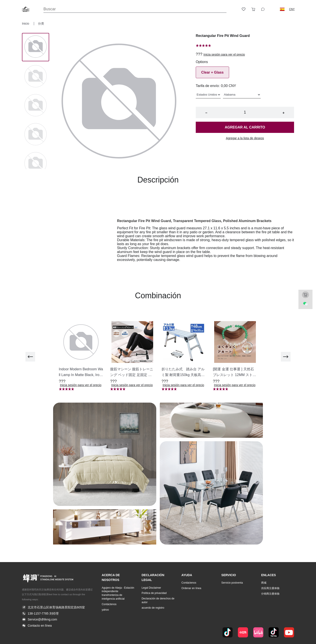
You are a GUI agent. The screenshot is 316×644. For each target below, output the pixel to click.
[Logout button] (273, 9)
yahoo (105, 610)
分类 (41, 24)
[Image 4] (36, 164)
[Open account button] (234, 9)
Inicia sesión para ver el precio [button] (224, 54)
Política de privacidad (154, 593)
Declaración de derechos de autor (158, 600)
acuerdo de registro (153, 608)
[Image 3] (36, 135)
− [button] (206, 113)
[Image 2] (36, 106)
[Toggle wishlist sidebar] (244, 9)
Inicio (26, 24)
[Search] (135, 9)
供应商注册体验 (270, 588)
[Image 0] (36, 47)
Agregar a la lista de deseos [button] (245, 138)
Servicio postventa (232, 583)
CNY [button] (292, 9)
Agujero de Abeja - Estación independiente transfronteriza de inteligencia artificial (118, 593)
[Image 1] (36, 77)
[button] (282, 9)
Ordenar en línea (191, 588)
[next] (286, 357)
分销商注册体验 (270, 594)
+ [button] (283, 113)
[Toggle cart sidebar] (253, 9)
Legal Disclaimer (151, 588)
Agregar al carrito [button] (245, 127)
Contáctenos (109, 604)
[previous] (30, 357)
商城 (264, 583)
